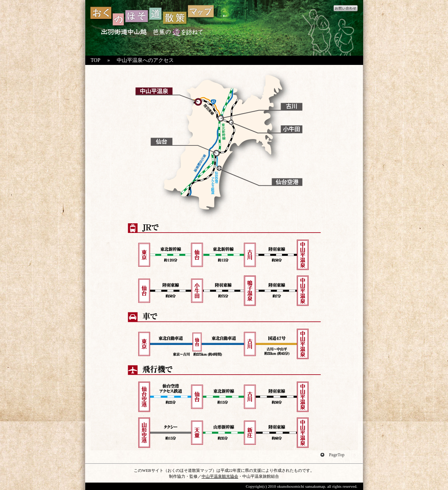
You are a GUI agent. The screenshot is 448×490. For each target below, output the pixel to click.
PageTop (337, 455)
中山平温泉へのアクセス (145, 60)
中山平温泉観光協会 (220, 476)
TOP (96, 60)
